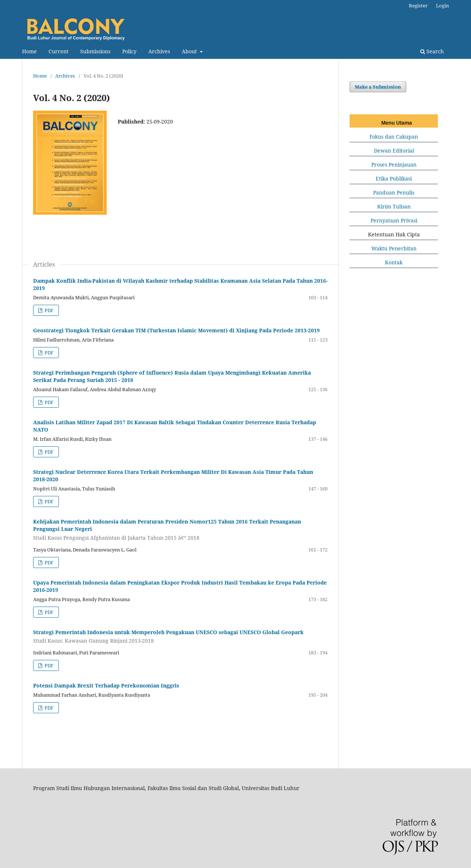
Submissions (95, 51)
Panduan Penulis (394, 192)
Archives (159, 51)
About (190, 51)
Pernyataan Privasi (394, 220)
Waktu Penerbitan (394, 248)
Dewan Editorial (394, 151)
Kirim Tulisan (394, 206)
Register (418, 6)
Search (432, 51)
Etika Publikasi (394, 178)
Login (442, 6)
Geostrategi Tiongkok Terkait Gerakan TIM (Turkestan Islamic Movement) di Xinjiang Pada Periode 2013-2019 (176, 330)
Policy (129, 51)
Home (29, 51)
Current (59, 51)
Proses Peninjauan (394, 165)
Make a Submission (378, 87)
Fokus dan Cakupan (394, 137)
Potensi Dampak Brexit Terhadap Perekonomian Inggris (106, 685)
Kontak (394, 262)
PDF (49, 310)
